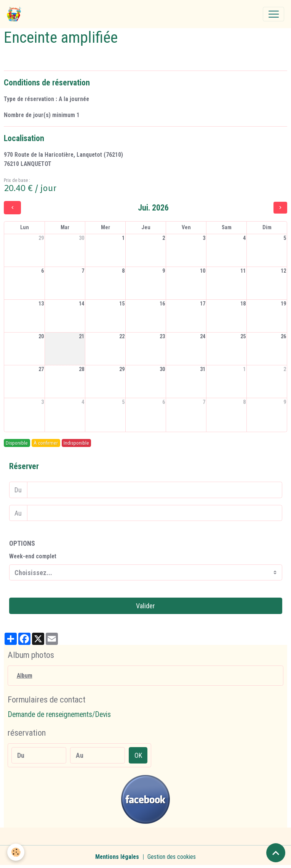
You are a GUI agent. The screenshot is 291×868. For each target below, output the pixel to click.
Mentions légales (117, 857)
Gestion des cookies (172, 857)
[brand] (16, 14)
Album (25, 676)
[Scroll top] (276, 853)
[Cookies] (16, 852)
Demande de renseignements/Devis (59, 714)
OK (138, 755)
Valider (145, 606)
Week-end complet (33, 556)
